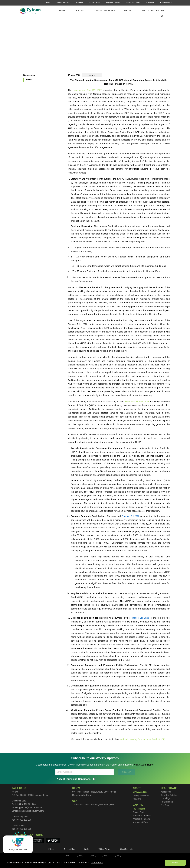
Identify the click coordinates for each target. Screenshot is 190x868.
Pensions (137, 799)
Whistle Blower (104, 849)
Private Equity (139, 812)
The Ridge (165, 798)
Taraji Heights (167, 802)
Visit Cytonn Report (144, 765)
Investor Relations (63, 2)
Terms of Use (69, 849)
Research (150, 2)
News (47, 2)
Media (128, 11)
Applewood (166, 792)
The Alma (165, 805)
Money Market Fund (142, 796)
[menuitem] (64, 11)
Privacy (51, 849)
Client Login (166, 2)
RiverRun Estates (169, 795)
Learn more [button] (97, 863)
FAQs (87, 849)
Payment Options (113, 2)
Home (62, 11)
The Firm (80, 11)
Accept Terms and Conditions (74, 779)
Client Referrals (126, 849)
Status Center (94, 2)
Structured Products (142, 816)
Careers (80, 2)
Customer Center (152, 11)
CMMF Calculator (133, 2)
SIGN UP (126, 772)
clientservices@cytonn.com (31, 811)
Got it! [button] (175, 863)
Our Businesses (105, 11)
